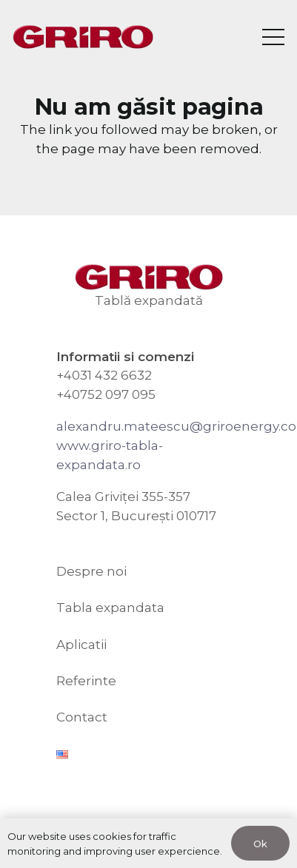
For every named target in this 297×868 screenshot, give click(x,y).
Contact (82, 717)
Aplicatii (81, 645)
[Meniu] (273, 37)
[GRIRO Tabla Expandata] (83, 37)
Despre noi (91, 571)
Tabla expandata (110, 608)
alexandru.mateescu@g (134, 426)
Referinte (86, 681)
